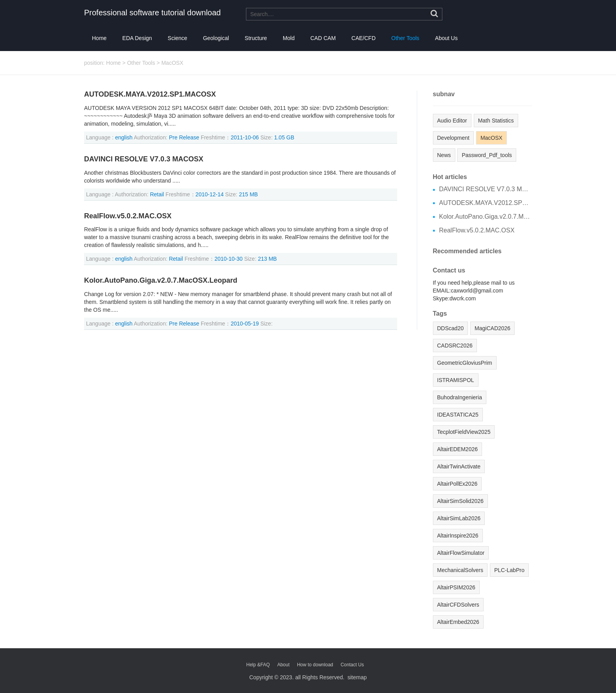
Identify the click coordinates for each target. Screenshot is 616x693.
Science (178, 38)
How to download (315, 665)
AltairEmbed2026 (458, 622)
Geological (216, 38)
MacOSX (172, 63)
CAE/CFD (364, 38)
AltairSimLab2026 (459, 518)
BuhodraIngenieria (460, 397)
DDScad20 (451, 328)
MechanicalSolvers (460, 570)
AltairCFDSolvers (458, 605)
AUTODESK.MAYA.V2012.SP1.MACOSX (150, 94)
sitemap (357, 677)
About (283, 665)
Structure (256, 38)
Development (454, 138)
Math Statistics (496, 121)
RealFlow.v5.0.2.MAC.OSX (128, 216)
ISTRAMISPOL (456, 380)
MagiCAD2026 (492, 328)
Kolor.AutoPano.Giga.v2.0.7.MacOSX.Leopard (161, 281)
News (444, 155)
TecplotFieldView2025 (464, 432)
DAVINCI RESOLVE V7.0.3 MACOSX (144, 159)
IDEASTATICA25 (458, 415)
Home (99, 38)
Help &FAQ (258, 665)
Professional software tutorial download (152, 13)
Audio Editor (452, 121)
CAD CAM (323, 38)
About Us (446, 38)
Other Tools (405, 38)
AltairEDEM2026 (458, 449)
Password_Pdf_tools (487, 155)
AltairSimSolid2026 (460, 501)
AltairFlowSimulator (461, 553)
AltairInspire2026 (458, 536)
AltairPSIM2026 (456, 587)
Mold (289, 38)
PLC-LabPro (509, 570)
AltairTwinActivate (459, 466)
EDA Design (137, 38)
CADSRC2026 (455, 346)
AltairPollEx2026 (457, 484)
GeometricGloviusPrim (465, 363)
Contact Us (352, 665)
